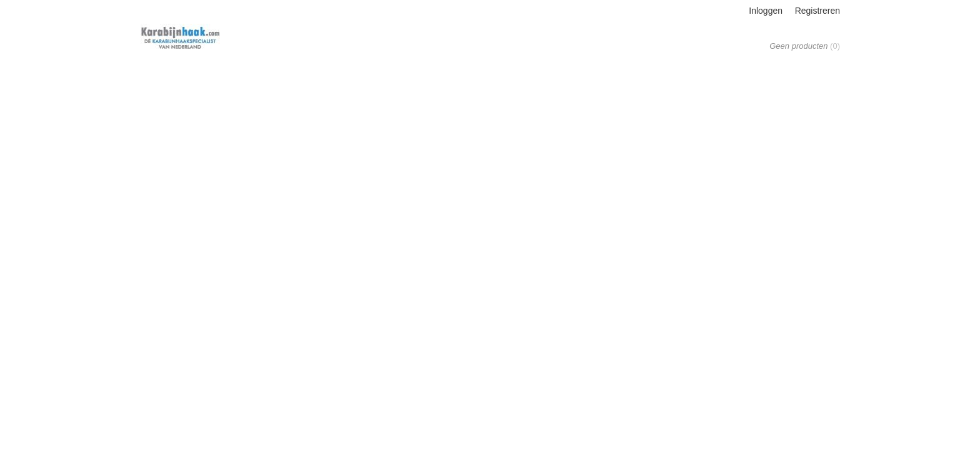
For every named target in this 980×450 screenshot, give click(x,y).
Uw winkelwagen (802, 33)
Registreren (817, 11)
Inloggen (766, 11)
